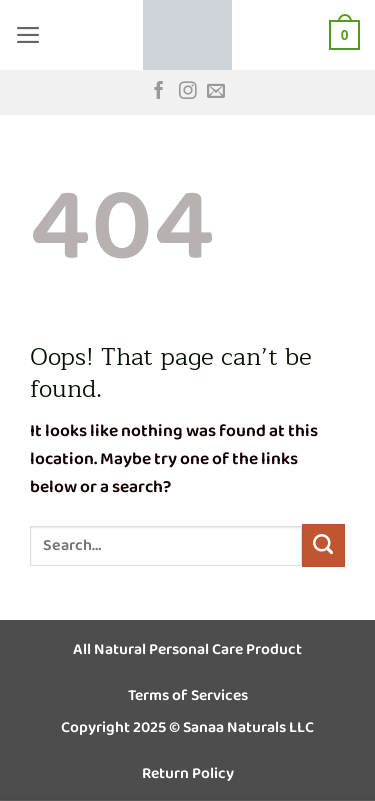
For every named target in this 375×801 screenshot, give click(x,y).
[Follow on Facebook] (159, 92)
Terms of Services (188, 695)
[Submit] (323, 545)
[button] (28, 35)
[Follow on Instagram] (188, 92)
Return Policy (188, 773)
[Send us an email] (216, 92)
